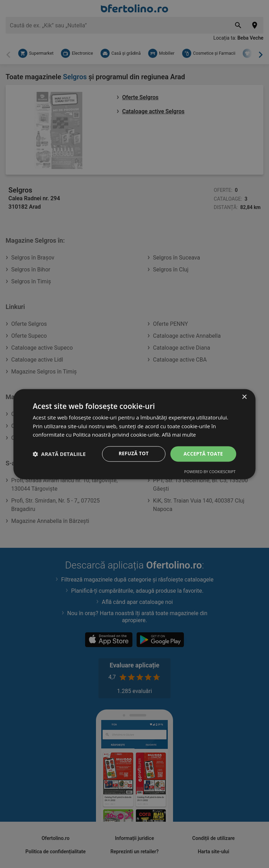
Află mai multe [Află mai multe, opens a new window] (180, 435)
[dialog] (134, 434)
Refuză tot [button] (132, 454)
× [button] (244, 397)
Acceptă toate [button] (203, 454)
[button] (59, 454)
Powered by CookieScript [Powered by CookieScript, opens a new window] (210, 472)
